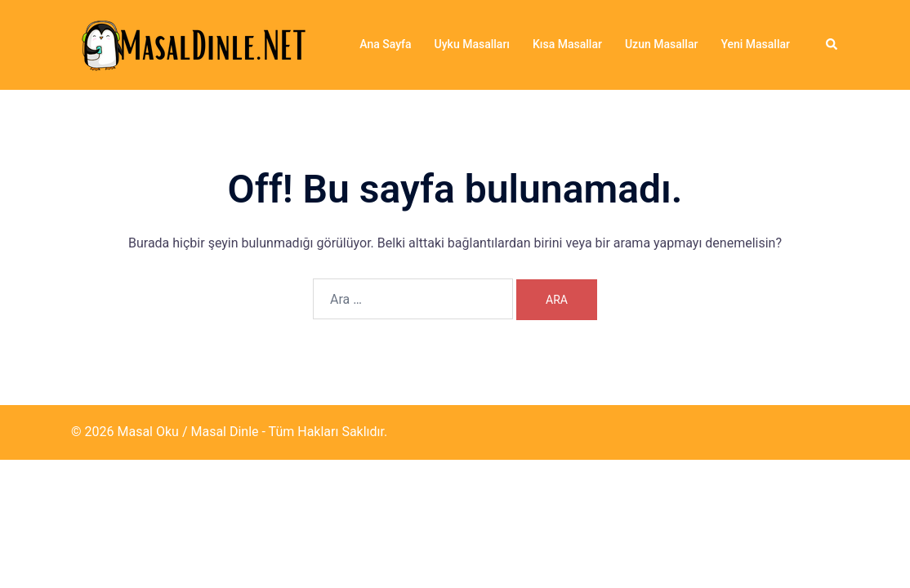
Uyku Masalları (472, 44)
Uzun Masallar (661, 44)
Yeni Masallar (755, 44)
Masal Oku (147, 432)
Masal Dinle (224, 432)
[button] (832, 45)
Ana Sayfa (385, 44)
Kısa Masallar (567, 44)
